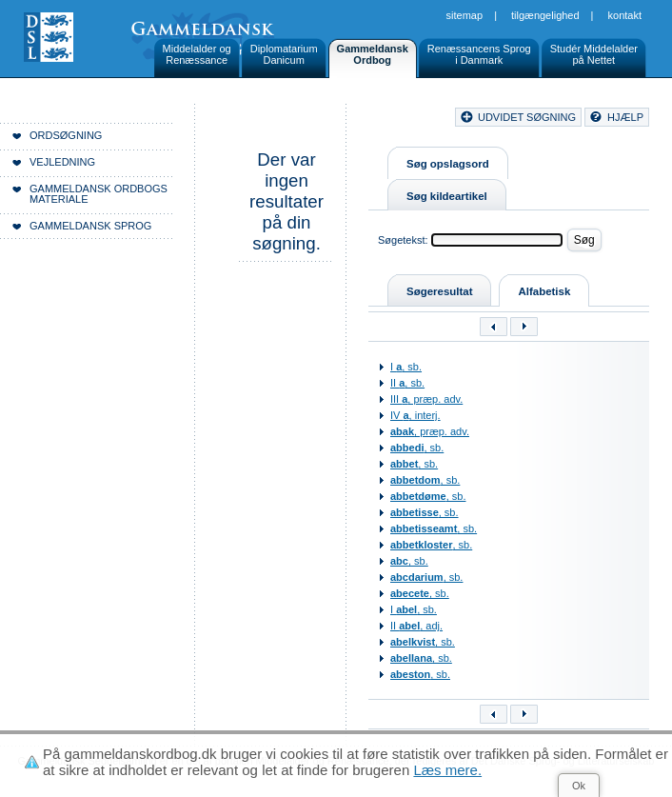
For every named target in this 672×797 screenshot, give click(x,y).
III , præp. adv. (426, 399)
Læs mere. (447, 770)
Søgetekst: (403, 240)
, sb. (417, 448)
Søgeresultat (439, 291)
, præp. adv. (430, 431)
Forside (293, 120)
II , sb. (407, 383)
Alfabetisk (544, 291)
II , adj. (416, 626)
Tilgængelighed (545, 15)
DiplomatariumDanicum (284, 54)
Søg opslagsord (448, 164)
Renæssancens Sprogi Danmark (479, 54)
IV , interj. (415, 415)
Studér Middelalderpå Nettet (594, 54)
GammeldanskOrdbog (373, 54)
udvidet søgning (527, 117)
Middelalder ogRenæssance (197, 54)
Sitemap (465, 15)
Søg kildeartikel (447, 196)
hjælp (625, 117)
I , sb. (406, 367)
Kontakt (625, 15)
